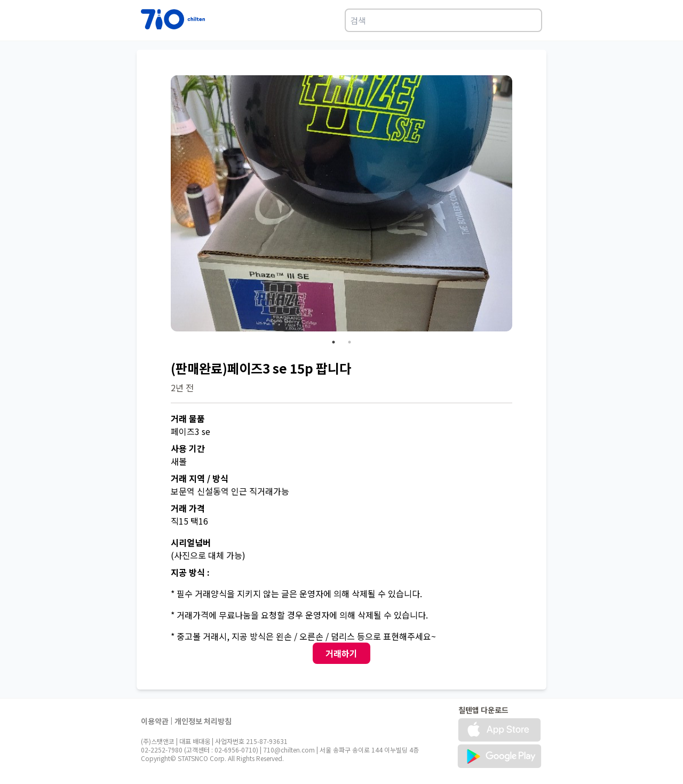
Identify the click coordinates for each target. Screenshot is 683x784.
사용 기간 (188, 448)
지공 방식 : (190, 572)
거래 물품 (188, 418)
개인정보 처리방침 (203, 721)
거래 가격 (188, 508)
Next (520, 205)
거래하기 (341, 653)
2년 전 (182, 387)
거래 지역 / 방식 (200, 478)
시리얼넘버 (191, 542)
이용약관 (155, 721)
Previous (163, 205)
